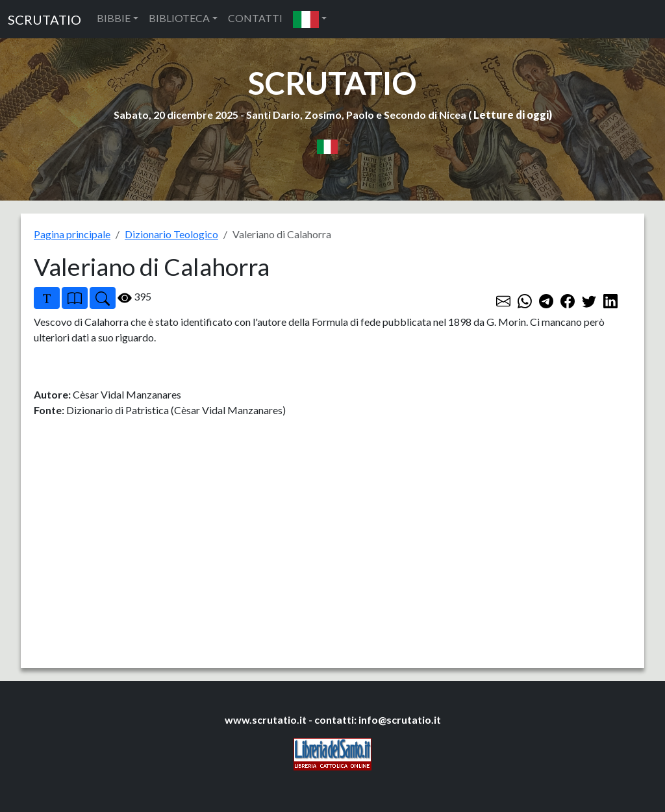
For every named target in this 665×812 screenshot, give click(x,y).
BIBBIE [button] (114, 18)
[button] (310, 19)
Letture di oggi (511, 115)
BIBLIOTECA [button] (179, 18)
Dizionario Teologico (171, 234)
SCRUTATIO (44, 19)
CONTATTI (255, 18)
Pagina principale (72, 234)
